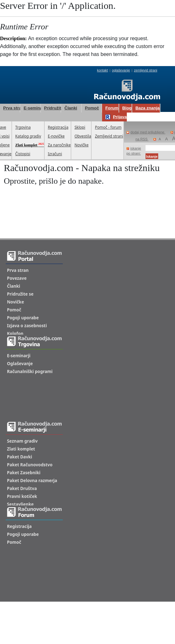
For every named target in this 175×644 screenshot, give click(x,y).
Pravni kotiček (22, 496)
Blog (127, 108)
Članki (71, 108)
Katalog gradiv (28, 136)
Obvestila (83, 136)
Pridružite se (20, 294)
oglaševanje (121, 70)
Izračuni (55, 154)
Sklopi (80, 127)
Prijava (116, 117)
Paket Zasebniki (24, 473)
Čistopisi (23, 154)
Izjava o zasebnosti (27, 326)
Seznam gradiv (22, 441)
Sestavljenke (20, 504)
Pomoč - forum (108, 127)
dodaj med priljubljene (146, 132)
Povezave (17, 278)
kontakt (102, 70)
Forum (112, 108)
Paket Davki (19, 457)
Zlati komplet (21, 449)
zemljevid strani (146, 70)
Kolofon (15, 334)
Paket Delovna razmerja (32, 481)
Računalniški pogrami (30, 371)
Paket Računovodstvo (30, 465)
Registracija (58, 127)
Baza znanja (147, 108)
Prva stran (11, 108)
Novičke (81, 145)
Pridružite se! (52, 108)
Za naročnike (59, 145)
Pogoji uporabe (23, 318)
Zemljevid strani (109, 136)
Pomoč (92, 108)
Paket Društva (22, 488)
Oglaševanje (20, 364)
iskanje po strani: (134, 151)
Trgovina (23, 127)
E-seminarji (32, 108)
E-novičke (56, 136)
